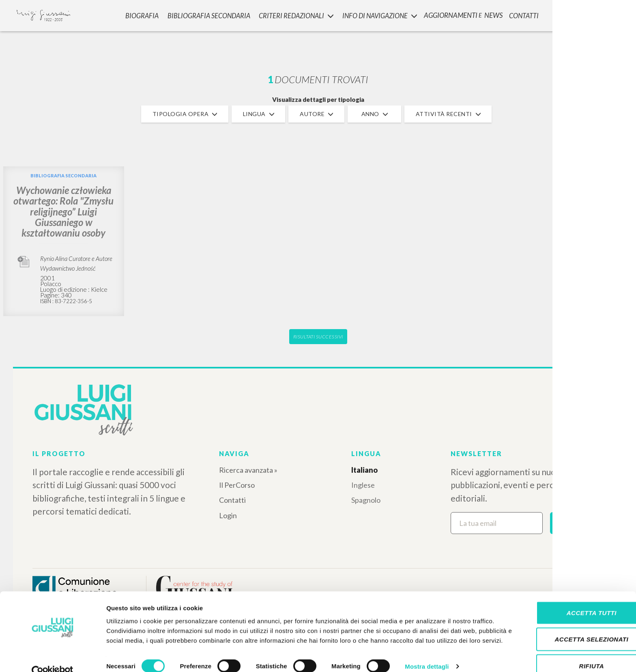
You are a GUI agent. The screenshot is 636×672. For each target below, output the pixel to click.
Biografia (140, 14)
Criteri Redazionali (293, 14)
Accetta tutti (568, 592)
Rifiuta (568, 645)
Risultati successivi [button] (318, 337)
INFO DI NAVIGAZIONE (378, 14)
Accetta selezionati (568, 619)
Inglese (363, 485)
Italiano (364, 470)
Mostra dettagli (427, 656)
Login (228, 515)
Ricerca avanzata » (248, 470)
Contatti (232, 500)
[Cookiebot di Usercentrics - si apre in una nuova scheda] (53, 656)
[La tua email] (497, 523)
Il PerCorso (237, 485)
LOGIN (617, 14)
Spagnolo (366, 500)
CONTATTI (524, 14)
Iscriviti (577, 523)
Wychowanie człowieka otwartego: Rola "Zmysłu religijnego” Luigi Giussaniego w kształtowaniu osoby (63, 212)
